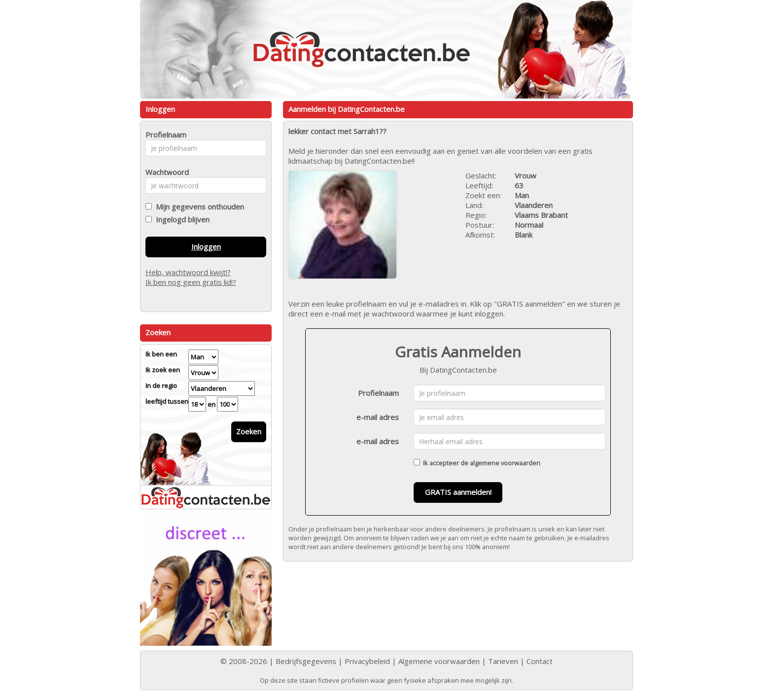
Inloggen (206, 246)
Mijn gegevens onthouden (198, 207)
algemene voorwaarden (505, 463)
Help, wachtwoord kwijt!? (188, 272)
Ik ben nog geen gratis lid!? (191, 282)
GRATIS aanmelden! (458, 492)
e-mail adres (378, 417)
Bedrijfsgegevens (306, 661)
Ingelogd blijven (181, 219)
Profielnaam (378, 393)
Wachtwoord (164, 172)
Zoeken (249, 431)
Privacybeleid (367, 661)
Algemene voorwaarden (439, 661)
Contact (540, 661)
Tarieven (503, 661)
